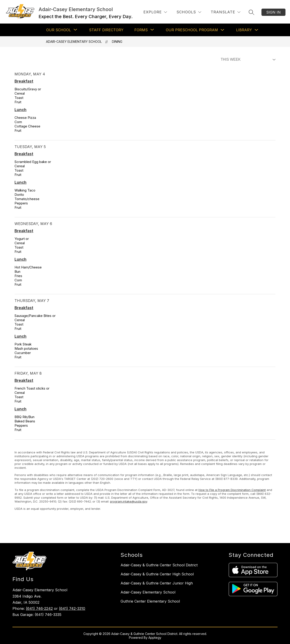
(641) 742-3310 (72, 608)
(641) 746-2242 (39, 608)
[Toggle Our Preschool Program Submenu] (222, 30)
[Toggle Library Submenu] (256, 30)
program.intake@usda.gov (129, 501)
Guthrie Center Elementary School (150, 601)
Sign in (273, 12)
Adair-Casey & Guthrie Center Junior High (157, 583)
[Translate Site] (226, 12)
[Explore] (155, 12)
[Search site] (251, 12)
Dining (117, 42)
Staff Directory (106, 30)
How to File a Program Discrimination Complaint (232, 490)
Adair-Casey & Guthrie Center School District (159, 565)
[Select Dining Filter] (247, 60)
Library (244, 30)
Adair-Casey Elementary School (74, 42)
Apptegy (155, 638)
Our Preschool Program (192, 30)
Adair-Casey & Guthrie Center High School (157, 574)
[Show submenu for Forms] (141, 30)
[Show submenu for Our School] (59, 30)
